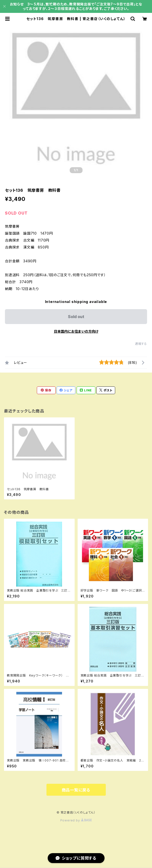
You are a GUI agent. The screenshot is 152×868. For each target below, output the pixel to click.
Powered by (76, 820)
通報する (141, 344)
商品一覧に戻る (76, 790)
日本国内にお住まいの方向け (76, 331)
